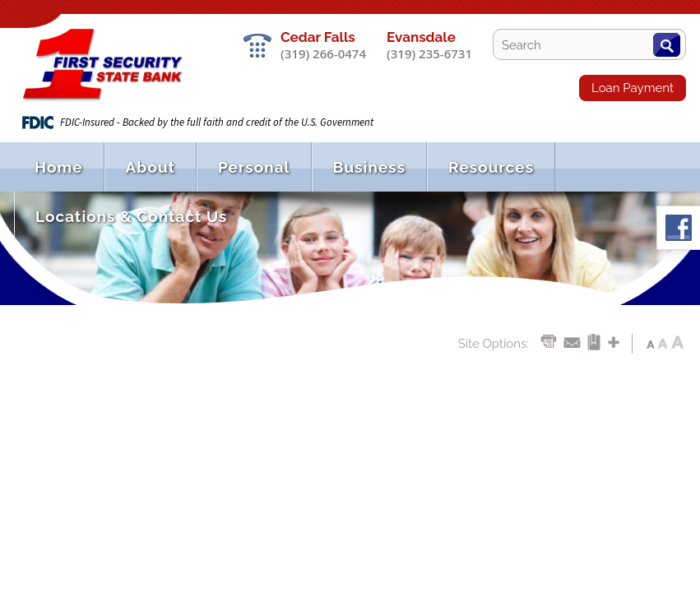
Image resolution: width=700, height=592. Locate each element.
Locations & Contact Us (131, 216)
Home (59, 167)
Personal (254, 167)
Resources (491, 167)
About (151, 167)
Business (369, 167)
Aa (651, 341)
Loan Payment (633, 88)
